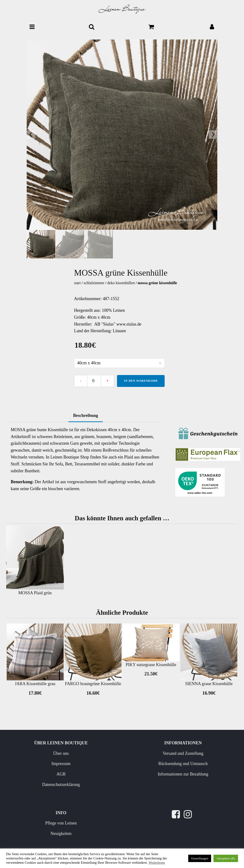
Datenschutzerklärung (61, 785)
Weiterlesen (157, 863)
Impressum (61, 764)
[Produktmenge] (94, 381)
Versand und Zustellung (183, 753)
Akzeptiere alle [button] (226, 858)
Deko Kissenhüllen (121, 283)
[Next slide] (213, 135)
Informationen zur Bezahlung (183, 774)
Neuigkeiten (61, 834)
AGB (61, 774)
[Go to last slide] (31, 135)
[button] (41, 244)
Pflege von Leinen (61, 823)
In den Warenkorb (141, 381)
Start (77, 283)
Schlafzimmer (94, 283)
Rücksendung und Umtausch (183, 764)
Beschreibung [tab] (86, 415)
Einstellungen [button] (200, 858)
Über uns (61, 753)
